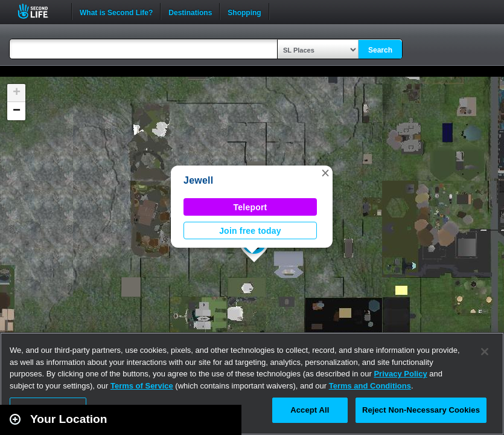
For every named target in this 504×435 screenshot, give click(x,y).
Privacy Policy (400, 374)
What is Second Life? (116, 11)
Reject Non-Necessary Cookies (421, 410)
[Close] (485, 352)
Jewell (198, 180)
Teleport (250, 207)
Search (380, 50)
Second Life (40, 11)
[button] (325, 173)
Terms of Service (142, 386)
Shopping (244, 11)
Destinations (190, 11)
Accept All (310, 410)
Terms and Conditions (370, 386)
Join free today (250, 231)
